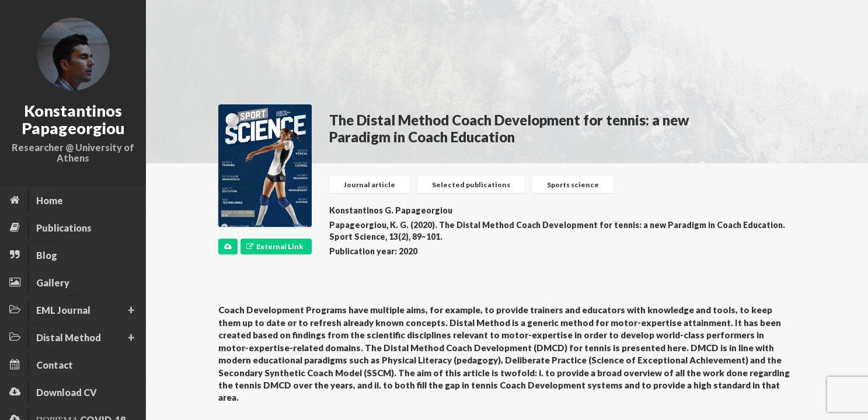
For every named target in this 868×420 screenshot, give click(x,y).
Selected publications (471, 185)
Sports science (573, 185)
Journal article (369, 185)
